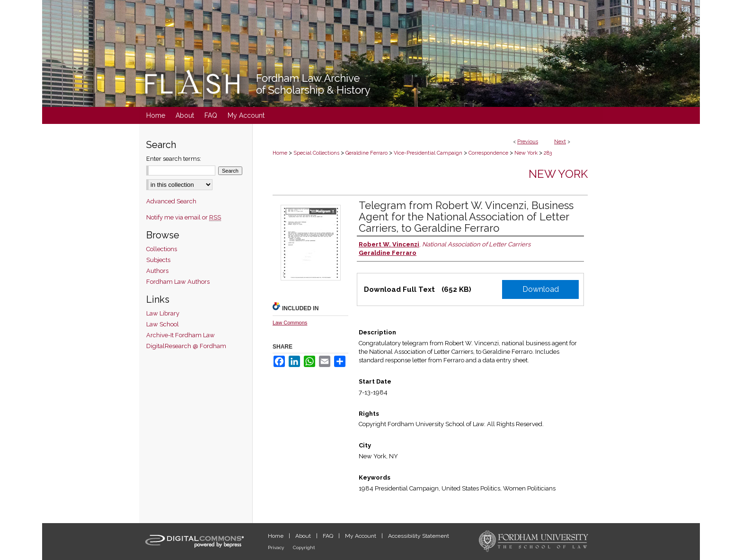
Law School (163, 324)
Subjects (158, 260)
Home (280, 153)
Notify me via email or (184, 217)
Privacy (277, 547)
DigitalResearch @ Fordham (186, 346)
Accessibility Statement (419, 536)
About (304, 536)
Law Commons (290, 323)
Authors (157, 271)
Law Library (163, 313)
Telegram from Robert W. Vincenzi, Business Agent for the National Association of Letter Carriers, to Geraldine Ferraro (466, 217)
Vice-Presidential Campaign (428, 153)
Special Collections (316, 153)
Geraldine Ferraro (367, 153)
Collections (162, 249)
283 (548, 153)
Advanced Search (171, 201)
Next (560, 142)
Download (541, 289)
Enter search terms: (174, 159)
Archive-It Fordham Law (181, 335)
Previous (528, 142)
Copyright (304, 547)
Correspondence (488, 153)
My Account (361, 536)
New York (526, 153)
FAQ (329, 536)
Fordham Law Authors (178, 282)
